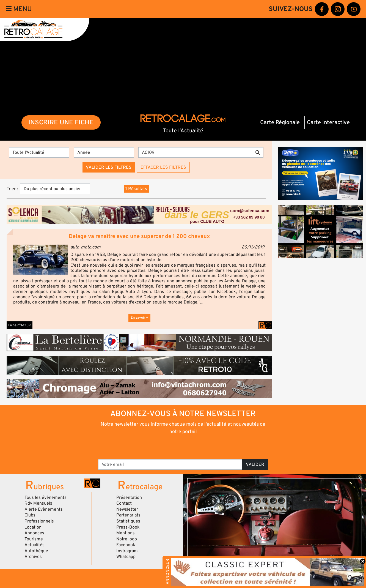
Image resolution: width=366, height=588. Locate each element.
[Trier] (55, 189)
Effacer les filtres (163, 167)
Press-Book (128, 527)
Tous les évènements (46, 497)
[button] (41, 260)
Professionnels (39, 521)
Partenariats (128, 515)
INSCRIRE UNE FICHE (61, 122)
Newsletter (127, 509)
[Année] (104, 152)
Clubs (30, 515)
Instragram (127, 551)
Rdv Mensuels (38, 503)
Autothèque (36, 551)
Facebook (126, 545)
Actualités (35, 545)
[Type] (39, 152)
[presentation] (175, 447)
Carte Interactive (328, 122)
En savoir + (139, 318)
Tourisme (34, 539)
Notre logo (127, 539)
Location (33, 527)
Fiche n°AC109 (20, 325)
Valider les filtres (109, 167)
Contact (124, 503)
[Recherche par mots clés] (195, 152)
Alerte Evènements (44, 509)
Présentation (129, 497)
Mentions (126, 533)
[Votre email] (170, 464)
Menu (19, 9)
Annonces (34, 533)
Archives (33, 557)
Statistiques (128, 521)
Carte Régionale (280, 122)
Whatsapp (126, 557)
